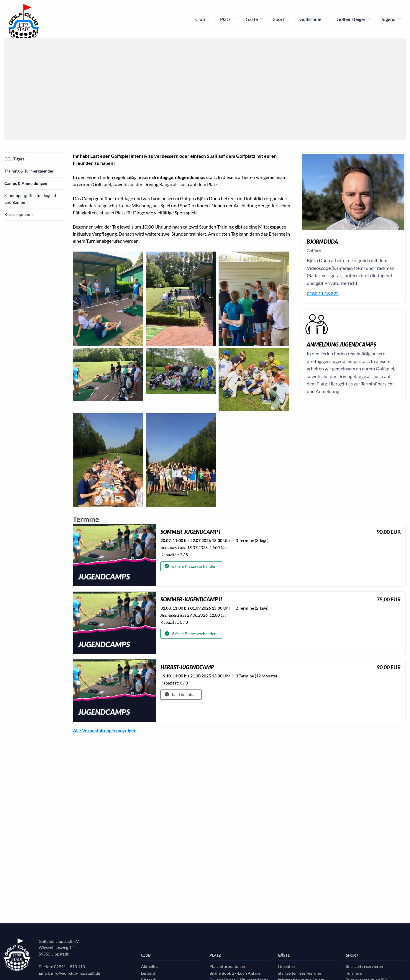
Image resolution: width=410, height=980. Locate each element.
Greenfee (286, 966)
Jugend (391, 19)
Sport (282, 19)
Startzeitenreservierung (299, 973)
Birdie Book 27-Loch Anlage (235, 973)
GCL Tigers (14, 159)
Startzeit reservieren (365, 966)
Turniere (354, 973)
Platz (228, 19)
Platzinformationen (227, 966)
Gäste (255, 19)
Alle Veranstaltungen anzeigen (105, 730)
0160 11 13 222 (323, 293)
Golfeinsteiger (354, 19)
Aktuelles (150, 966)
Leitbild (148, 973)
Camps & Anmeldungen (26, 183)
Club (203, 19)
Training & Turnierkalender (29, 171)
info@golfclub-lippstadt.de (76, 973)
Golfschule (313, 19)
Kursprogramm (19, 214)
